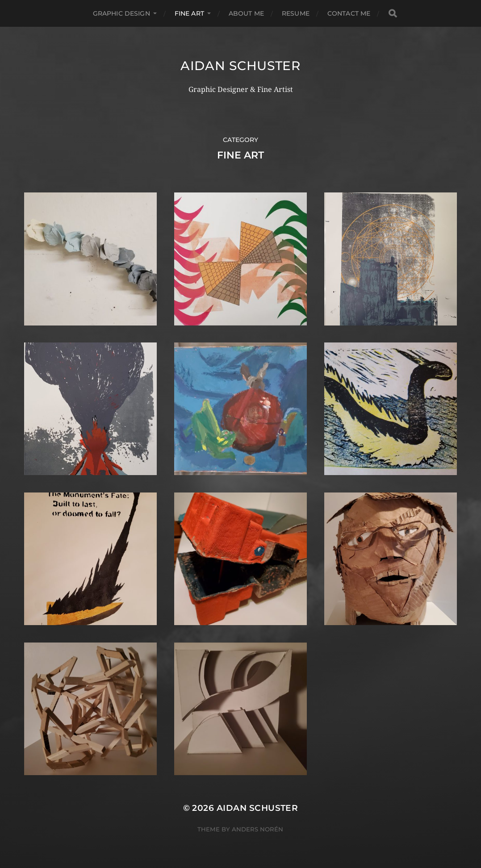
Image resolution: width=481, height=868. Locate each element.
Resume (296, 13)
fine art (189, 13)
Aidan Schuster (240, 66)
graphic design (121, 13)
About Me (246, 13)
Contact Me (349, 13)
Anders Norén (257, 829)
